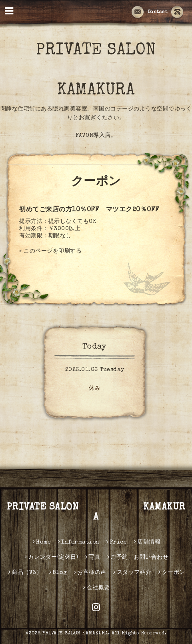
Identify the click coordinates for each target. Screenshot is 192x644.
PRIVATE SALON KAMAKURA (96, 513)
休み (95, 389)
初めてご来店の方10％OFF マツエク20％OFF (89, 210)
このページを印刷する (53, 251)
